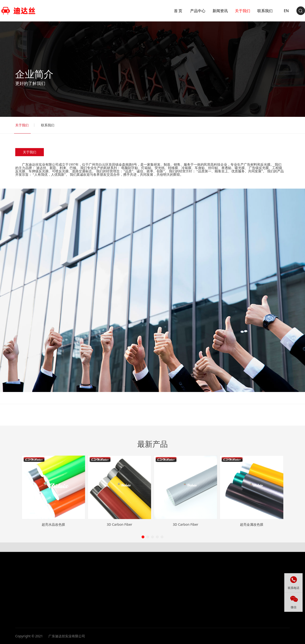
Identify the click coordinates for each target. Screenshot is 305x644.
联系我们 (48, 125)
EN (271, 11)
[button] (143, 587)
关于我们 (22, 125)
